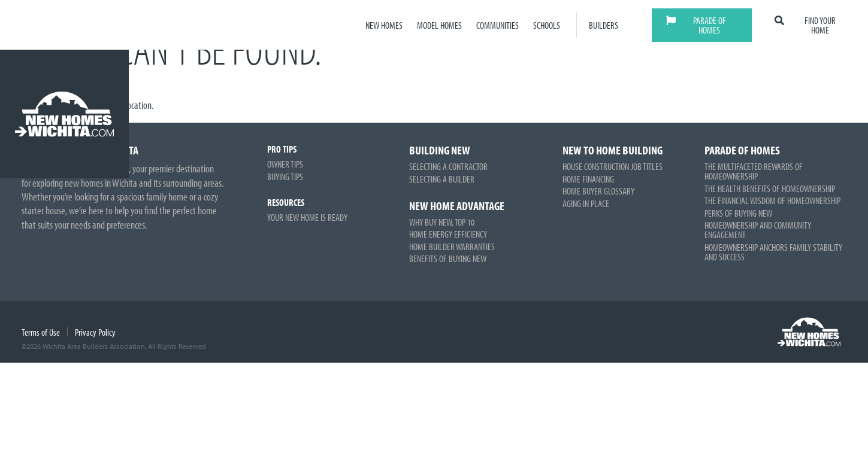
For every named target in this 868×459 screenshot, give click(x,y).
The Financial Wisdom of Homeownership (772, 200)
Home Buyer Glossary (598, 191)
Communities (497, 25)
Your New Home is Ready (307, 217)
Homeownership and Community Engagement (758, 230)
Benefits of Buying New (448, 259)
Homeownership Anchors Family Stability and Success (773, 252)
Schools (547, 25)
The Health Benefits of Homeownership (770, 189)
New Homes (384, 25)
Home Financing (588, 179)
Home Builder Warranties (452, 247)
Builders (604, 25)
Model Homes (439, 25)
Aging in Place (586, 203)
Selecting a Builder (442, 179)
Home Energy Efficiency (448, 234)
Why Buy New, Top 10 (442, 222)
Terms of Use (41, 332)
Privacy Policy (95, 332)
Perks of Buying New (738, 213)
